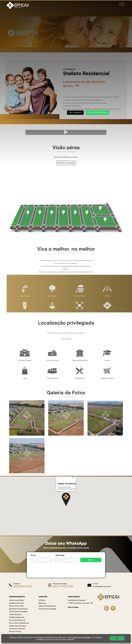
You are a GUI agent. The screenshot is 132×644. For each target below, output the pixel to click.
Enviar (91, 560)
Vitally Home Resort (17, 600)
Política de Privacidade (47, 609)
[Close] (73, 477)
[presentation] (50, 569)
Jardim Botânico (15, 615)
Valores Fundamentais (47, 606)
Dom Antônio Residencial (19, 623)
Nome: (33, 555)
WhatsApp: (60, 555)
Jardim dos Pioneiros (17, 629)
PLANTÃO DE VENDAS (98, 113)
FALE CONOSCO (75, 113)
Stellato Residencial (17, 617)
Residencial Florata (16, 603)
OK (117, 638)
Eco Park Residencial (17, 620)
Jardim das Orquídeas (17, 626)
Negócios (42, 603)
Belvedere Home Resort (18, 609)
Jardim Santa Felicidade (18, 612)
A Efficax (42, 600)
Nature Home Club (16, 606)
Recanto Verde (15, 632)
